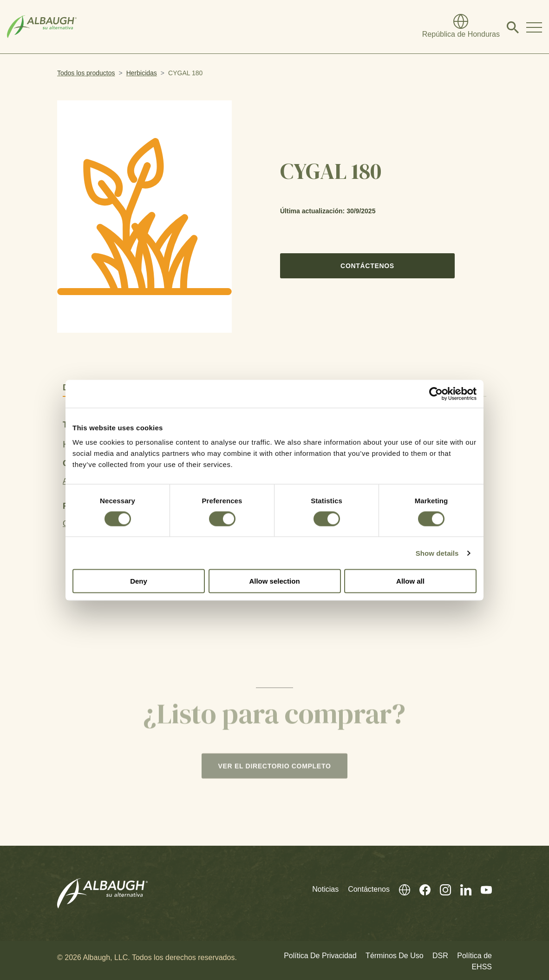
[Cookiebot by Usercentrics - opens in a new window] (436, 394)
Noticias (325, 887)
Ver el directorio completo (274, 769)
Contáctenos (367, 266)
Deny (139, 581)
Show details (437, 553)
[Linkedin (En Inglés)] (461, 887)
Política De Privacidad (320, 954)
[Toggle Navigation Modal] (534, 27)
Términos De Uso (394, 954)
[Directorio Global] (461, 27)
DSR (440, 954)
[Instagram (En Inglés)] (441, 887)
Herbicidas (142, 73)
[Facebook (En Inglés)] (420, 887)
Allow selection (274, 581)
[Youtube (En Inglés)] (482, 887)
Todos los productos (86, 73)
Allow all (410, 581)
